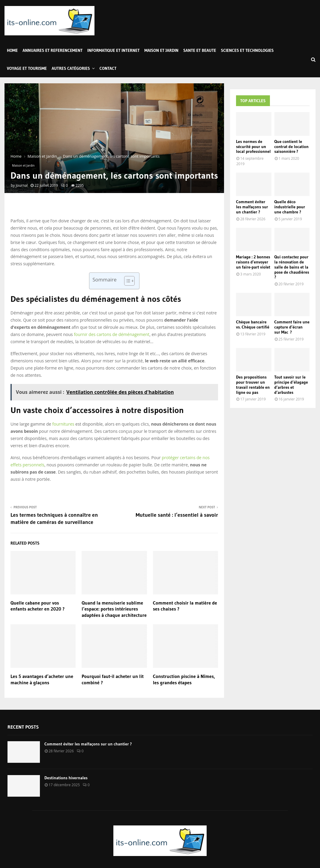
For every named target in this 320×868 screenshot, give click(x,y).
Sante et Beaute (200, 50)
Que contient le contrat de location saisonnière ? (292, 147)
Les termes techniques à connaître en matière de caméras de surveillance (54, 519)
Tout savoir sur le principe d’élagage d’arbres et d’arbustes (291, 385)
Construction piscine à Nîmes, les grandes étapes (184, 679)
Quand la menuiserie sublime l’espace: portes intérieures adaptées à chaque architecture (114, 609)
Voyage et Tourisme (27, 68)
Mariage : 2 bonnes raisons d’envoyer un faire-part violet (253, 262)
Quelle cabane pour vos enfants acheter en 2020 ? (38, 606)
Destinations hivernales (66, 778)
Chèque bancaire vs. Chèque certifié (253, 324)
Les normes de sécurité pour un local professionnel (253, 147)
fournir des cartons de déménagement (112, 334)
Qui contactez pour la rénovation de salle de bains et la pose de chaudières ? (292, 267)
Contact (108, 68)
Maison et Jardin (161, 50)
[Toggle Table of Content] (126, 281)
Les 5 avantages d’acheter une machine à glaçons (42, 679)
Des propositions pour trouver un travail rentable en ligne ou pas (253, 385)
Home (12, 50)
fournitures (63, 424)
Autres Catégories (71, 68)
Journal (22, 185)
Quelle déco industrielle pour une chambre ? (290, 207)
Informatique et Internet (113, 50)
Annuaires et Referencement (52, 50)
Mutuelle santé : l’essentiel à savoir (177, 515)
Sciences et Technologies (247, 50)
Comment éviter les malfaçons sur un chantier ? (252, 207)
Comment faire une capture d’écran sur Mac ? (292, 327)
